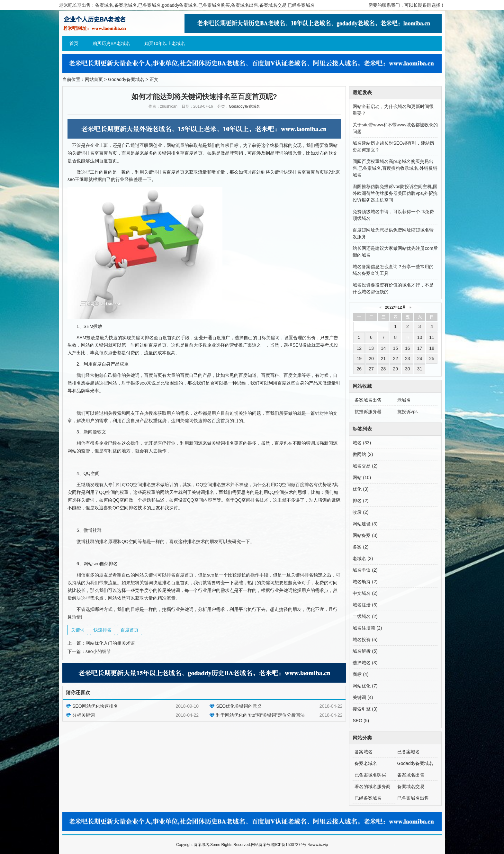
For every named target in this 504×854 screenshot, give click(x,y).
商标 (360, 674)
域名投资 (365, 640)
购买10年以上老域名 (165, 43)
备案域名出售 (368, 400)
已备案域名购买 (370, 775)
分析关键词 (84, 715)
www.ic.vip (319, 845)
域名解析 (365, 651)
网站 (362, 477)
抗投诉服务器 (368, 412)
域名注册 (365, 605)
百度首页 (130, 630)
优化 (360, 489)
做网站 (363, 454)
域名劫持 (365, 582)
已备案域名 (409, 752)
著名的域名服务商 (373, 786)
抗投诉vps (408, 412)
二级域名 (365, 616)
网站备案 (365, 535)
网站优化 (365, 686)
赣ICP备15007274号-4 (291, 845)
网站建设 (365, 524)
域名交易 (365, 466)
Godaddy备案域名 (126, 79)
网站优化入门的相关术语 (110, 643)
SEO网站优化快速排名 (95, 706)
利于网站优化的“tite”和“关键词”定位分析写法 (260, 715)
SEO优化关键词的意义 (239, 706)
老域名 (404, 400)
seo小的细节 (98, 651)
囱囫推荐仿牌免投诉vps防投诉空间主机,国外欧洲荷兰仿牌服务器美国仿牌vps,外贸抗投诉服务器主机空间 (395, 193)
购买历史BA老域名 (111, 43)
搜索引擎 (365, 709)
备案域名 (364, 752)
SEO (361, 721)
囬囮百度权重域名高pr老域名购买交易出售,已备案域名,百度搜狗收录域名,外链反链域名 (395, 168)
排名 (360, 501)
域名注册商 (367, 628)
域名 (362, 443)
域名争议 (365, 570)
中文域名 (365, 593)
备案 (360, 547)
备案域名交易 (411, 786)
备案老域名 (366, 763)
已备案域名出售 (413, 798)
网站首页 (94, 79)
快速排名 (103, 630)
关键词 (78, 630)
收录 (360, 512)
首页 (74, 43)
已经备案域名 (368, 798)
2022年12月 (396, 307)
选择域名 (365, 663)
